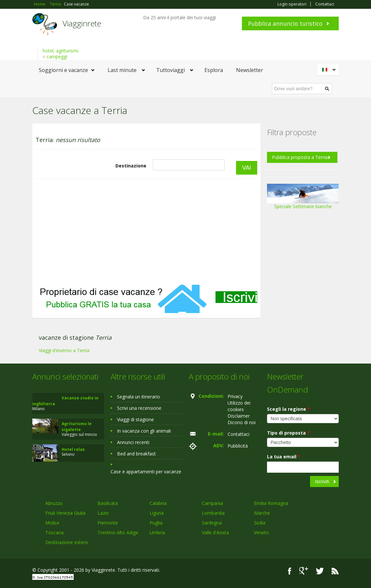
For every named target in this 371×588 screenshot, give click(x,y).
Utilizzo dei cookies (239, 406)
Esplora (214, 70)
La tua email (284, 457)
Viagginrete (82, 23)
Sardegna (212, 523)
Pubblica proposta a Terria (300, 157)
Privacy (235, 396)
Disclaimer (239, 416)
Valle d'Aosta (215, 532)
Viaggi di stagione (135, 419)
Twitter (320, 571)
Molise (52, 523)
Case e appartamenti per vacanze (146, 472)
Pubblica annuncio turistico (285, 23)
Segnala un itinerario (139, 397)
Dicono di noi (242, 422)
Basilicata (108, 503)
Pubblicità (238, 446)
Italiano (329, 70)
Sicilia (260, 523)
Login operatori (292, 4)
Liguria (157, 513)
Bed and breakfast (136, 454)
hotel (48, 51)
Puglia (156, 523)
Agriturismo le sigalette (77, 427)
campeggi (57, 57)
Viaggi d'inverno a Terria (64, 350)
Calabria (158, 503)
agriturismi (67, 51)
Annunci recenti (133, 442)
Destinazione (131, 166)
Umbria (157, 532)
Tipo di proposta (288, 433)
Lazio (103, 513)
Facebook (290, 571)
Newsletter (250, 70)
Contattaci (325, 4)
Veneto (261, 532)
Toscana (54, 532)
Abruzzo (54, 503)
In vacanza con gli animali (144, 431)
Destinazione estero (67, 542)
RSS (335, 571)
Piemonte (108, 523)
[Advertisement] (146, 232)
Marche (262, 513)
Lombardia (213, 513)
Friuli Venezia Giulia (65, 513)
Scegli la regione (289, 409)
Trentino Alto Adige (118, 532)
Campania (212, 503)
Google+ (304, 571)
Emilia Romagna (271, 503)
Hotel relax (73, 449)
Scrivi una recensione (139, 408)
